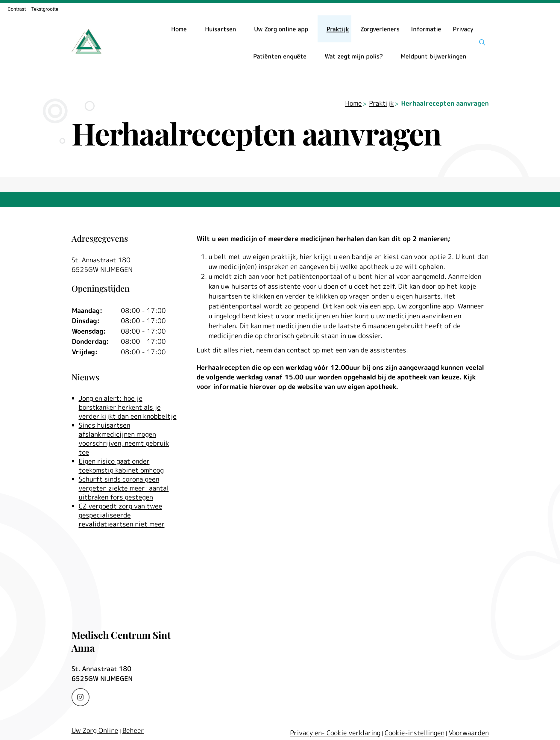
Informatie (426, 29)
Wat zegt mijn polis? (354, 56)
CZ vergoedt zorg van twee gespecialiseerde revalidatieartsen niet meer (122, 515)
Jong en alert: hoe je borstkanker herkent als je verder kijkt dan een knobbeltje (128, 407)
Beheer (133, 730)
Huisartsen (221, 29)
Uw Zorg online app (281, 29)
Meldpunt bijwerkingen (434, 56)
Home (179, 29)
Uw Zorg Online (95, 730)
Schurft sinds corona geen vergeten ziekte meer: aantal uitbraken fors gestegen (124, 488)
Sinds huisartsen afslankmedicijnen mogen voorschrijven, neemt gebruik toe (124, 439)
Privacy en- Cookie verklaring (335, 733)
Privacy (463, 29)
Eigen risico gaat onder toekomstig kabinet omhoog (121, 466)
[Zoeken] (482, 42)
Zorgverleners (380, 29)
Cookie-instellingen (415, 733)
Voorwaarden (469, 733)
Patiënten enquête (280, 56)
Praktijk (338, 29)
